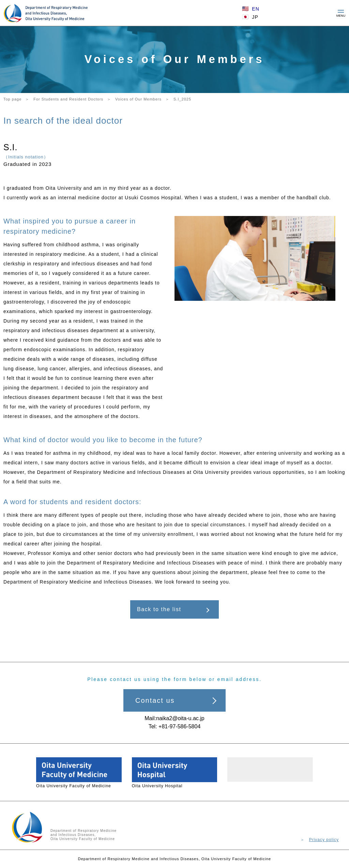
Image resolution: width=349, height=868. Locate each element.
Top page (12, 99)
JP (255, 17)
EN (256, 9)
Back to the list (159, 609)
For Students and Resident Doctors (68, 99)
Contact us (155, 700)
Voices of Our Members (138, 99)
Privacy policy (324, 840)
